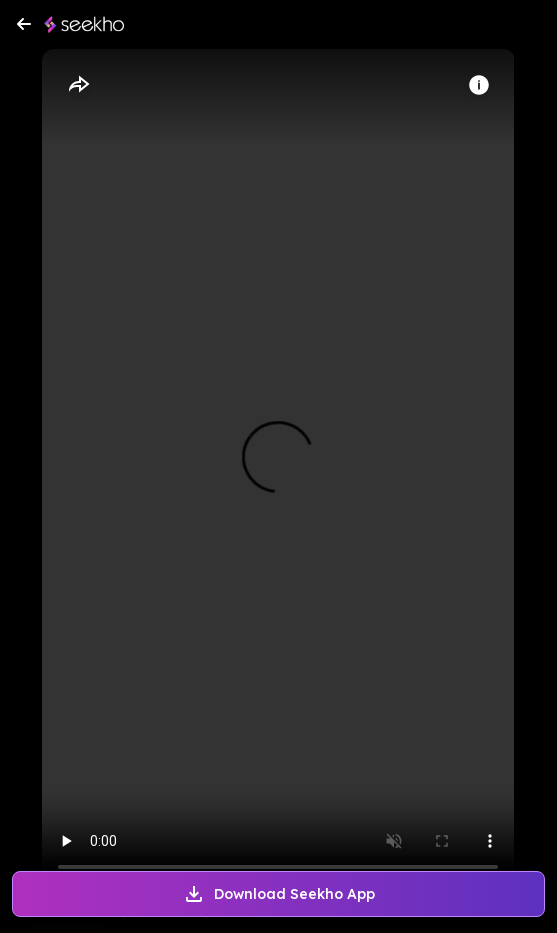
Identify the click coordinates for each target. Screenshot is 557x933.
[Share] (78, 85)
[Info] (479, 85)
